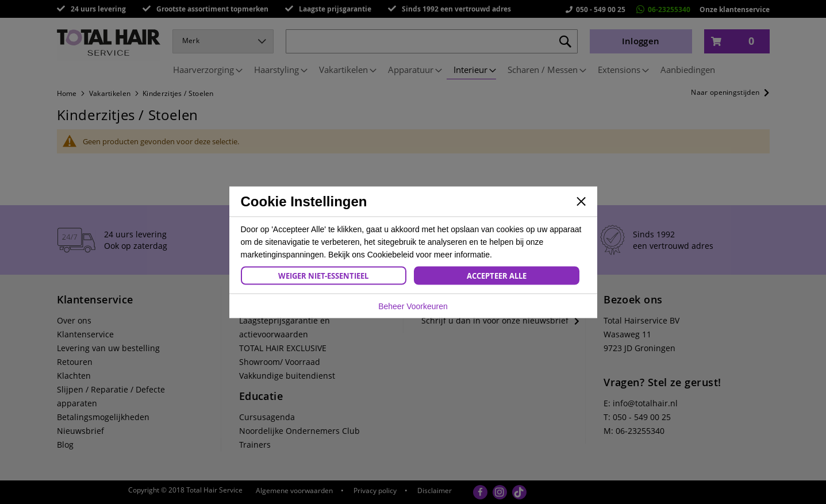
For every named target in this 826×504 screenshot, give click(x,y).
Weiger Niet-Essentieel (323, 275)
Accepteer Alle (497, 275)
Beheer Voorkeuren (413, 306)
